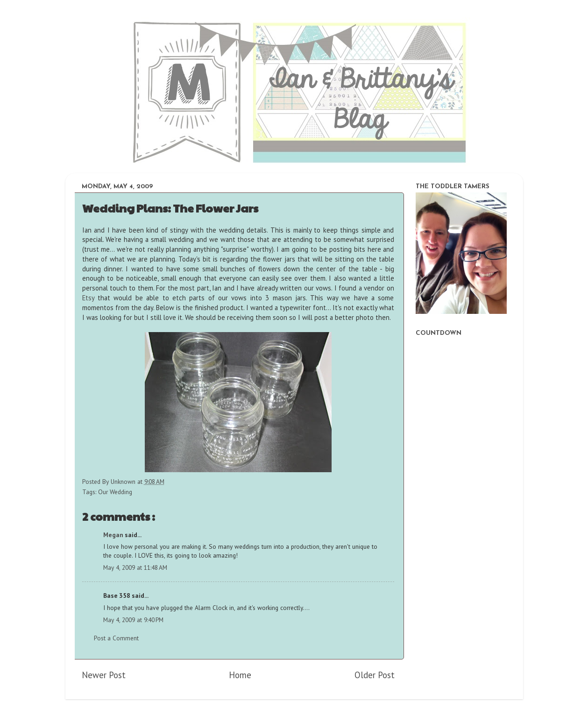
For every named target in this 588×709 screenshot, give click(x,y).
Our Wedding (115, 492)
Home (240, 675)
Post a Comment (116, 638)
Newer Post (104, 675)
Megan (114, 535)
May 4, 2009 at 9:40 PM (133, 620)
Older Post (375, 675)
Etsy (88, 298)
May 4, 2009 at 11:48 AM (135, 567)
